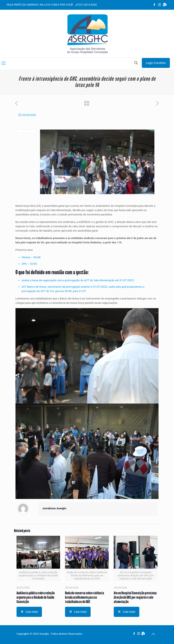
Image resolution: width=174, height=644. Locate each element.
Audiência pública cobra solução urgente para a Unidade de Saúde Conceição (36, 597)
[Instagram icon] (159, 5)
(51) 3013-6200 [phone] (88, 5)
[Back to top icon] (153, 634)
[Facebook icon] (154, 5)
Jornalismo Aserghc (54, 508)
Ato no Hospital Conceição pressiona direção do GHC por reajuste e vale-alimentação (135, 597)
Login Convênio (156, 63)
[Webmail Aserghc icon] (165, 5)
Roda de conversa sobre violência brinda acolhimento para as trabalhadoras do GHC (85, 597)
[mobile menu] (4, 63)
